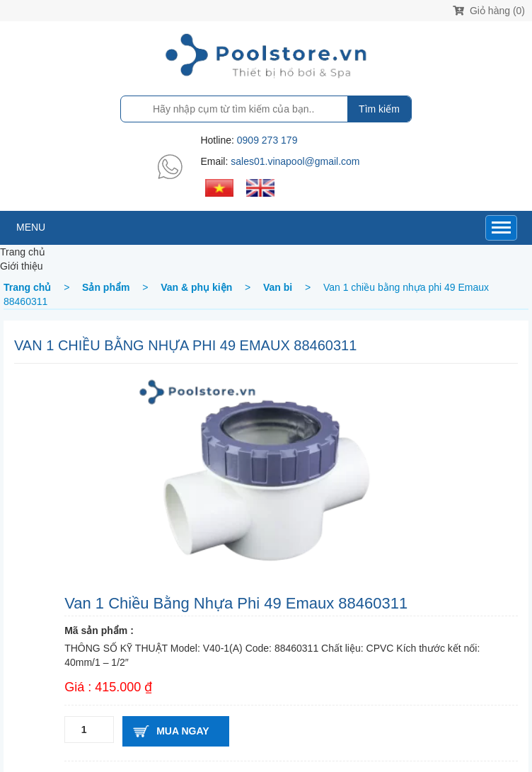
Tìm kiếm (379, 109)
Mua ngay (183, 731)
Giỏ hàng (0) (489, 11)
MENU (31, 227)
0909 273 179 (267, 140)
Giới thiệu (22, 266)
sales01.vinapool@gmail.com (295, 161)
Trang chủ (23, 252)
